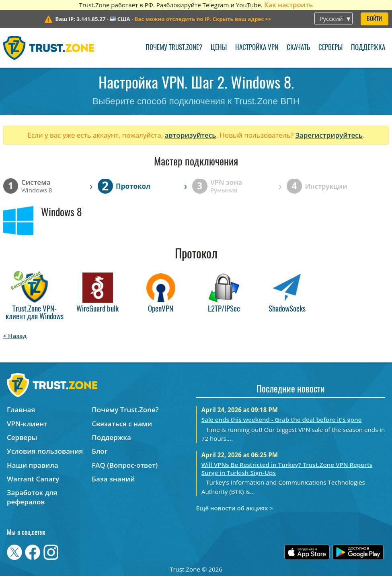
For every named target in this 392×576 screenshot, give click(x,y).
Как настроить (288, 5)
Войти (374, 19)
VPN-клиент (27, 424)
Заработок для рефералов (32, 497)
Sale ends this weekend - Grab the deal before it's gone (282, 419)
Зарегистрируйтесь (329, 135)
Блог (100, 451)
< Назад (15, 336)
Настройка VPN (257, 48)
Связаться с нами (122, 424)
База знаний (113, 479)
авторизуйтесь (191, 135)
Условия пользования (45, 451)
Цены (219, 48)
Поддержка (368, 48)
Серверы (330, 48)
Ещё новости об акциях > (235, 508)
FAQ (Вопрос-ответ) (125, 465)
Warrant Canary (33, 479)
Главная (21, 410)
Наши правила (33, 465)
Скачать (298, 48)
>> (203, 19)
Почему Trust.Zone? (174, 48)
